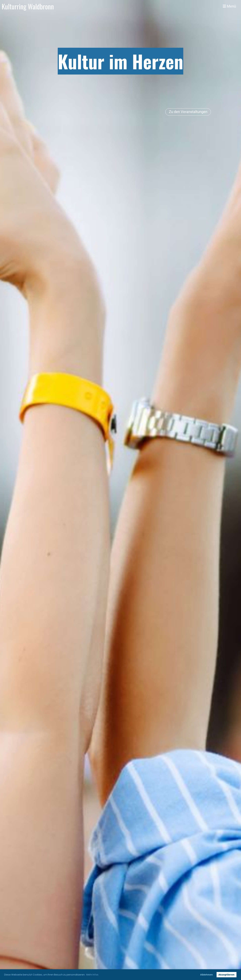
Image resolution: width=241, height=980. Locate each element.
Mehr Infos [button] (92, 975)
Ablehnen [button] (206, 975)
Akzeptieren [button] (226, 975)
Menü (229, 6)
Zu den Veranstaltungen (188, 112)
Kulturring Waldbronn (28, 6)
